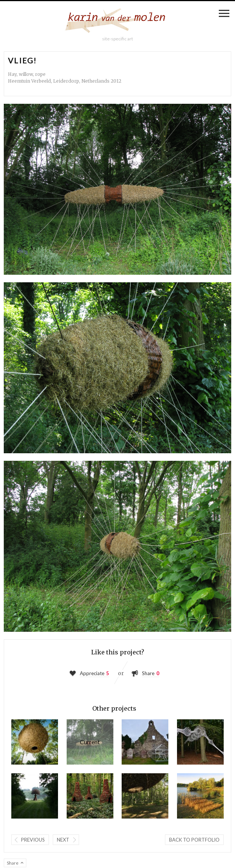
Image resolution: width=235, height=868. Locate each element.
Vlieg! (90, 742)
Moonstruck (35, 742)
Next (63, 840)
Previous (33, 840)
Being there (145, 796)
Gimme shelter (145, 742)
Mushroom (35, 796)
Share (148, 673)
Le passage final (200, 796)
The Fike (200, 742)
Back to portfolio (194, 840)
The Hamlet (90, 796)
